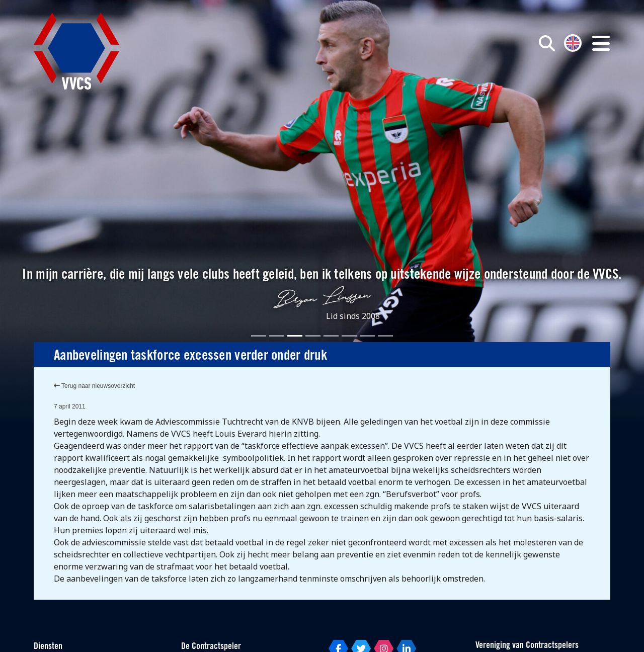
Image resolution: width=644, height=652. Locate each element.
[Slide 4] (313, 336)
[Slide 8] (385, 336)
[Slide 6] (349, 336)
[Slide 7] (367, 336)
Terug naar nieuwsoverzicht (94, 386)
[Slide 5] (331, 336)
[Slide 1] (259, 336)
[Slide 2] (277, 336)
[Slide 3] (295, 336)
